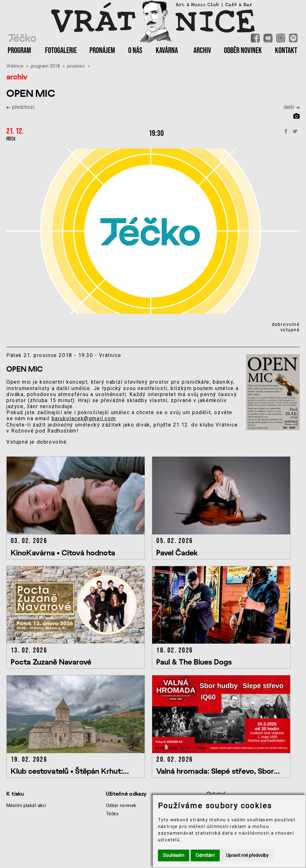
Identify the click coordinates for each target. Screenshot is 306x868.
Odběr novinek (121, 805)
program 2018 (45, 66)
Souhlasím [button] (174, 855)
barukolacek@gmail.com (84, 418)
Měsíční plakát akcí (26, 805)
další (292, 107)
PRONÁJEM (102, 51)
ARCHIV (202, 51)
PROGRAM (19, 51)
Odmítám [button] (205, 855)
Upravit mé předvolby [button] (247, 855)
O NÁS (135, 51)
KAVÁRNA (167, 51)
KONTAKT (286, 51)
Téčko (112, 814)
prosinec (76, 66)
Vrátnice (15, 66)
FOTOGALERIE (61, 51)
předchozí (20, 107)
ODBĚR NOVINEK (243, 51)
